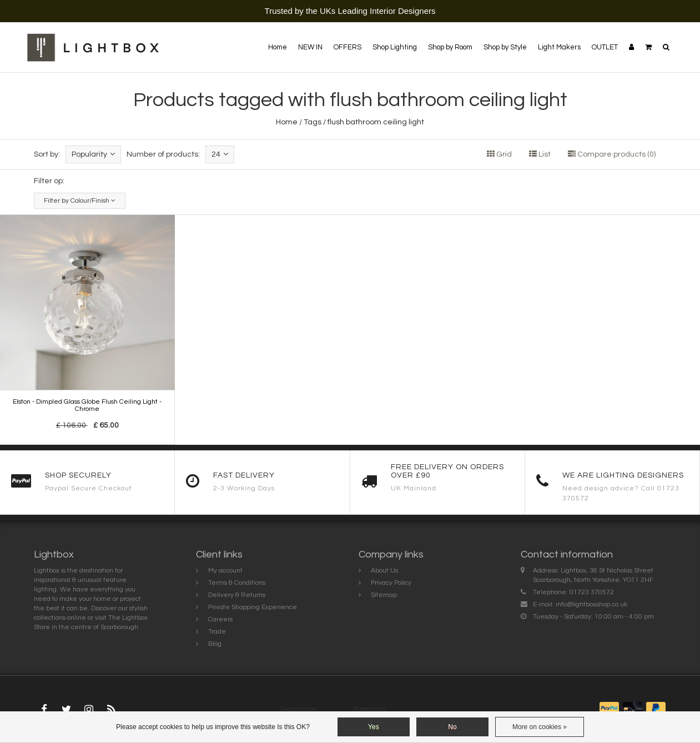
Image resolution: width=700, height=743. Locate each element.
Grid (499, 154)
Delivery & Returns (237, 595)
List (540, 154)
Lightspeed (404, 709)
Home (278, 47)
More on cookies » (540, 727)
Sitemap (384, 595)
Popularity (93, 154)
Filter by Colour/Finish (80, 201)
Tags (313, 122)
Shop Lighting (395, 47)
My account (225, 571)
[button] (648, 47)
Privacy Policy (391, 583)
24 (220, 154)
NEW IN (310, 47)
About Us (384, 571)
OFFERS (348, 47)
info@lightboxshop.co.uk (591, 604)
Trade (217, 632)
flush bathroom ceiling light (376, 122)
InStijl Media (334, 709)
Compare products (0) (612, 154)
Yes (374, 727)
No (452, 727)
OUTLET (605, 47)
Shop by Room (450, 47)
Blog (215, 644)
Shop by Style (505, 47)
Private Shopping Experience (253, 607)
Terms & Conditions (237, 583)
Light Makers (559, 47)
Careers (220, 619)
